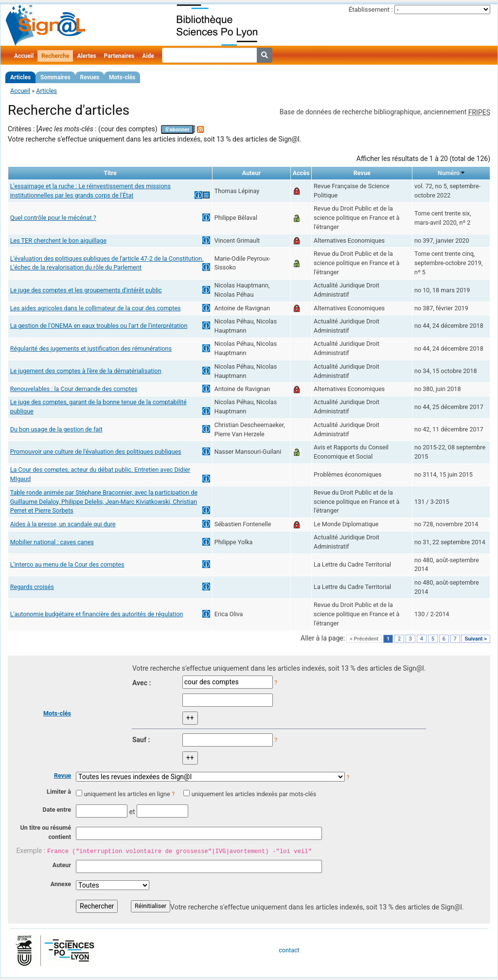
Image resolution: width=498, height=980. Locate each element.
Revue (62, 775)
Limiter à (59, 792)
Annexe (61, 884)
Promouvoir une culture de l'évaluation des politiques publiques (96, 452)
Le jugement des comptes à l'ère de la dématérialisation (86, 371)
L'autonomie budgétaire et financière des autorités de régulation (97, 614)
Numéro (449, 173)
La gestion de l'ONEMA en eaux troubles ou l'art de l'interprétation (99, 326)
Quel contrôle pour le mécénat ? (53, 218)
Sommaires (55, 77)
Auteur (62, 865)
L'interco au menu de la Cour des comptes (67, 564)
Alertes (86, 56)
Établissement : (371, 9)
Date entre (57, 810)
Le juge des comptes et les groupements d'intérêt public (86, 290)
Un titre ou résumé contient (45, 832)
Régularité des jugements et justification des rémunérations (91, 348)
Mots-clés (122, 77)
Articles (20, 77)
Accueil (24, 56)
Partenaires (119, 56)
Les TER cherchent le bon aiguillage (58, 241)
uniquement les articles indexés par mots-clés (254, 794)
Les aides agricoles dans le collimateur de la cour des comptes (96, 308)
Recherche (55, 56)
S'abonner (178, 130)
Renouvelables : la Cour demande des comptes (74, 389)
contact (289, 950)
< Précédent (364, 639)
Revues (90, 77)
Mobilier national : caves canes (52, 542)
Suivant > (476, 639)
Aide (148, 56)
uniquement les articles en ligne (127, 794)
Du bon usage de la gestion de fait (56, 429)
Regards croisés (32, 587)
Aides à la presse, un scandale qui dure (63, 524)
